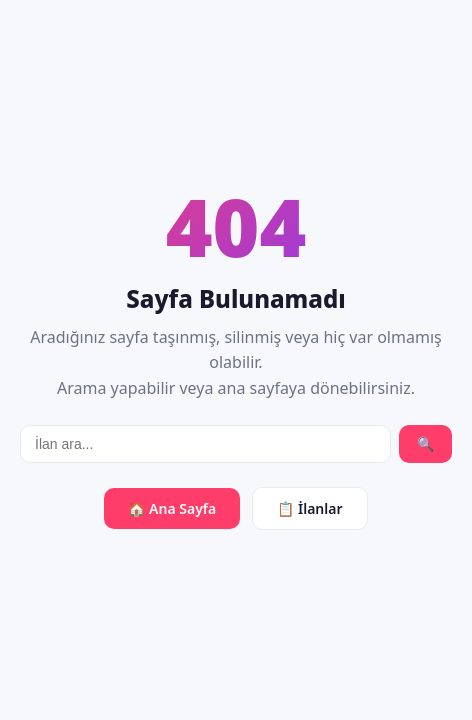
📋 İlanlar (309, 508)
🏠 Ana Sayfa (172, 508)
